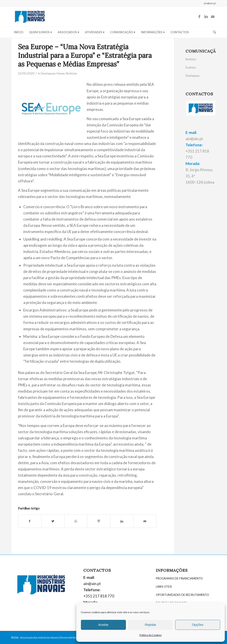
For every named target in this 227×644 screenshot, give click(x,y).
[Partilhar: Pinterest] (99, 521)
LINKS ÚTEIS (164, 587)
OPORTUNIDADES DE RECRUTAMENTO (182, 595)
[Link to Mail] (213, 17)
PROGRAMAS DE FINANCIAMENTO (179, 578)
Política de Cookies (151, 635)
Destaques (193, 76)
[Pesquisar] (213, 32)
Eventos (191, 67)
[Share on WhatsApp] (76, 521)
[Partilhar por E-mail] (145, 521)
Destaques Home (53, 73)
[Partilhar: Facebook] (30, 521)
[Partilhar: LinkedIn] (122, 521)
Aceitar (103, 625)
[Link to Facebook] (199, 17)
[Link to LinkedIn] (206, 17)
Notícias (71, 73)
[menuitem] (19, 32)
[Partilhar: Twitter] (53, 521)
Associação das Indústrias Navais (39, 637)
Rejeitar (151, 625)
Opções (198, 625)
